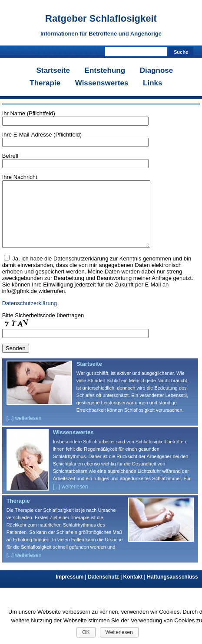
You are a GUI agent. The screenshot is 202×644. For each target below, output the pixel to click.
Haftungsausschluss (172, 590)
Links (152, 83)
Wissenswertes (102, 83)
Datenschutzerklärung (30, 316)
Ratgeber (101, 18)
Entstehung (105, 70)
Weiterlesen (119, 632)
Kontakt (135, 590)
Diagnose (157, 70)
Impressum (72, 590)
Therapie (45, 83)
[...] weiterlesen (24, 431)
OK (86, 632)
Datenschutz (105, 590)
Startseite (53, 70)
